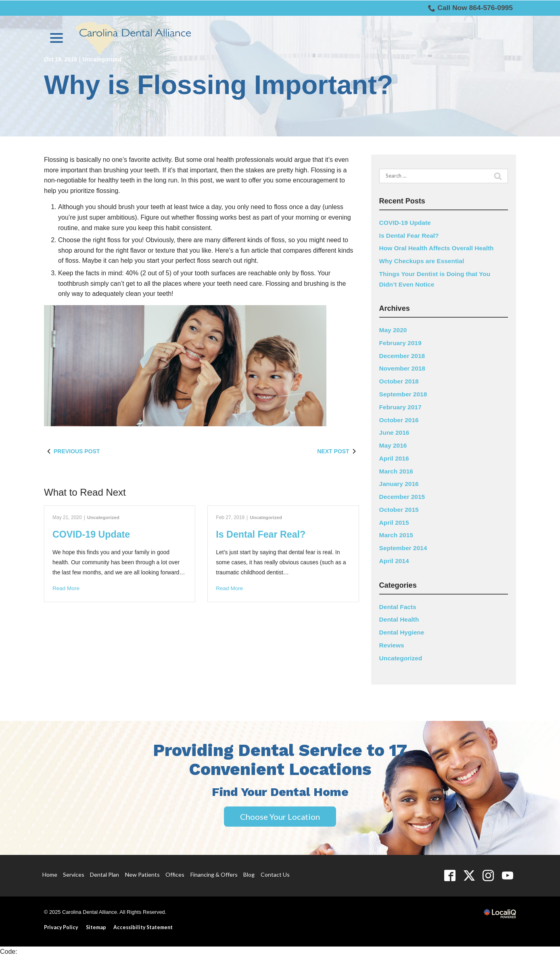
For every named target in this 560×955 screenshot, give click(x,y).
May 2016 (394, 444)
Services (74, 872)
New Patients (142, 872)
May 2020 (394, 330)
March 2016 (397, 470)
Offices (175, 872)
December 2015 (403, 495)
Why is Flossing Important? (218, 85)
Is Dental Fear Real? (262, 534)
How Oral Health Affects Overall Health (439, 248)
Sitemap (96, 926)
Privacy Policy (61, 926)
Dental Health (400, 618)
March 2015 (397, 534)
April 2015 (395, 521)
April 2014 (395, 559)
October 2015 (400, 508)
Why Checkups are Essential (423, 261)
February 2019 (401, 342)
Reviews (392, 643)
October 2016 (400, 419)
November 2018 (403, 368)
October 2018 (400, 381)
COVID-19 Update (93, 534)
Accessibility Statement (144, 926)
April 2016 (395, 457)
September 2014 (404, 546)
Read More (66, 588)
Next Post (338, 451)
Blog (249, 872)
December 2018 (403, 355)
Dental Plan (104, 872)
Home (50, 872)
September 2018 (404, 393)
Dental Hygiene (403, 630)
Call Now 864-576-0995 (469, 8)
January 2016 (400, 483)
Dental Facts (398, 605)
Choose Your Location (280, 815)
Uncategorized (104, 517)
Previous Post (72, 451)
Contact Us (275, 872)
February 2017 (401, 406)
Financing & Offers (214, 872)
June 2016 (395, 432)
